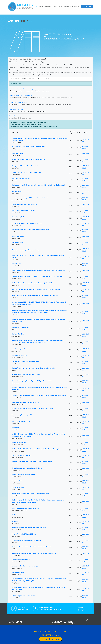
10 (85, 141)
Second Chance (14, 116)
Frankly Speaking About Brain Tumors (21, 96)
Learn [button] (40, 7)
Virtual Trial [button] (57, 7)
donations (87, 6)
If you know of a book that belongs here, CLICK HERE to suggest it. (31, 79)
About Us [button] (75, 7)
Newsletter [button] (48, 7)
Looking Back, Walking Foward (18, 102)
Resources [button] (66, 7)
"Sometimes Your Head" (16, 109)
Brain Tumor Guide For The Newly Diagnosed (23, 89)
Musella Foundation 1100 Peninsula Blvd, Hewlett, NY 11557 (53, 608)
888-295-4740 (23, 608)
